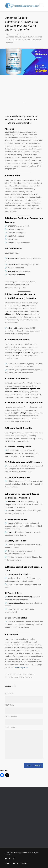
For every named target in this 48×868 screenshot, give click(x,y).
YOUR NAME (9, 694)
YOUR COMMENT (11, 727)
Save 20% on (40, 66)
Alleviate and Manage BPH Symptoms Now (41, 53)
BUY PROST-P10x (39, 57)
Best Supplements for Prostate (19, 677)
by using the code (40, 69)
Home (7, 34)
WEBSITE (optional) (12, 716)
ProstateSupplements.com (21, 852)
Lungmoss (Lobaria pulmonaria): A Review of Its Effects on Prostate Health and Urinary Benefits (21, 119)
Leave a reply (19, 667)
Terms (15, 863)
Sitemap (24, 863)
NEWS (19, 34)
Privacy (8, 863)
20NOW (41, 71)
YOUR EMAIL (9, 705)
